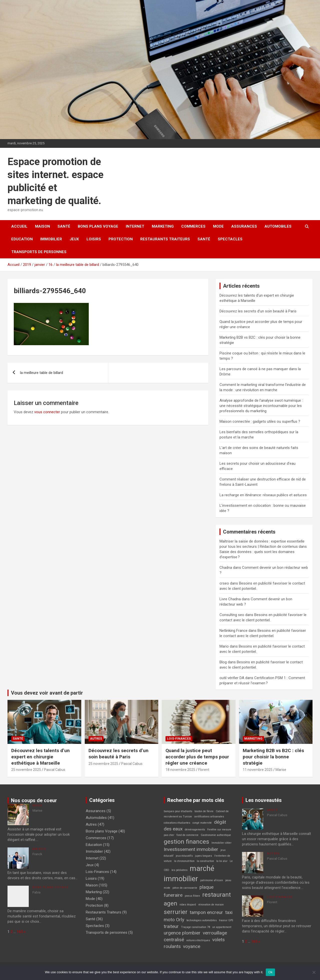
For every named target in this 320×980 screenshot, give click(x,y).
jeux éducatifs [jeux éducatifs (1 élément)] (184, 856)
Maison (42, 226)
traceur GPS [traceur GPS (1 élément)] (226, 920)
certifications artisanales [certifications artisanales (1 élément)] (209, 817)
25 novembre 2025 (26, 770)
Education (22, 239)
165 (20, 932)
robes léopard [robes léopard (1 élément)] (188, 905)
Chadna (226, 568)
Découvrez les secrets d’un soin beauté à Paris (258, 311)
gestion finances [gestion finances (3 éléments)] (186, 842)
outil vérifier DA (232, 678)
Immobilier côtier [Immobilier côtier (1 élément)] (221, 843)
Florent (204, 770)
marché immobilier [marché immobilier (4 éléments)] (189, 874)
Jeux (74, 239)
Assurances (244, 226)
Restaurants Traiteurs (165, 239)
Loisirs (94, 239)
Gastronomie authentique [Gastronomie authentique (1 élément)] (216, 835)
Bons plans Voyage (98, 226)
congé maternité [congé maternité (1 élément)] (202, 823)
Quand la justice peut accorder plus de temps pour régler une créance (197, 757)
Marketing (163, 226)
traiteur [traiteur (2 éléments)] (171, 926)
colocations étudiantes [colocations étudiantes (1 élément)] (177, 823)
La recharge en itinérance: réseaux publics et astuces (263, 495)
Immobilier (51, 239)
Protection (121, 239)
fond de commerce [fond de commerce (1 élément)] (187, 835)
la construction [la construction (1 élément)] (205, 861)
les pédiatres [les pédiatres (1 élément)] (179, 870)
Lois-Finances (179, 739)
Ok (270, 972)
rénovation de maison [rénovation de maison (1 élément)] (211, 905)
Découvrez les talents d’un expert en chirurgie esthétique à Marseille (40, 757)
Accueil (19, 226)
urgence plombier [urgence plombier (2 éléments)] (182, 933)
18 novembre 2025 (180, 770)
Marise (281, 770)
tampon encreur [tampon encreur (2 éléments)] (206, 912)
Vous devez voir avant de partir (47, 693)
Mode (218, 226)
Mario (224, 646)
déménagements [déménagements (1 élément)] (195, 830)
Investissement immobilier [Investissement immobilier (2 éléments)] (191, 849)
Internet (135, 226)
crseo (224, 583)
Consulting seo (232, 615)
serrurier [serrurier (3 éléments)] (176, 912)
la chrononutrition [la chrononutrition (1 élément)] (184, 861)
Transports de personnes (39, 252)
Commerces (193, 226)
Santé (64, 226)
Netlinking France (233, 631)
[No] (314, 972)
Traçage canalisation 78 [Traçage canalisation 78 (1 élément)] (195, 927)
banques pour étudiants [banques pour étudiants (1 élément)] (178, 811)
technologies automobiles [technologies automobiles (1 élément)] (202, 920)
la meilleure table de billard (41, 373)
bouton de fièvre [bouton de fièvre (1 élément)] (204, 811)
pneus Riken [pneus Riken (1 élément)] (192, 896)
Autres (96, 739)
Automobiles (278, 226)
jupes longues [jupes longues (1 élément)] (203, 856)
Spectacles (230, 239)
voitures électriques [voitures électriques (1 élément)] (198, 940)
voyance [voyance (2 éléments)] (192, 946)
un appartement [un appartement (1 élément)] (222, 927)
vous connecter (47, 412)
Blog (223, 662)
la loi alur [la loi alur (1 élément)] (222, 861)
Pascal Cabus (55, 770)
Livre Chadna (230, 599)
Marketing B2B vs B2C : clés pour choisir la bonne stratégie (273, 757)
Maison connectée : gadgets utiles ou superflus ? (260, 421)
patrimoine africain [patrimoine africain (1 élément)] (212, 880)
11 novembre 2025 (258, 770)
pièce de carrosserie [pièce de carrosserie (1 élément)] (185, 888)
